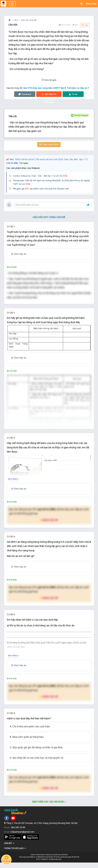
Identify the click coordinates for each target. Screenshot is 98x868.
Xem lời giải (49, 80)
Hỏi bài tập (6, 859)
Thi (49, 94)
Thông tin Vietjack (15, 854)
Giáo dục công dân (29, 20)
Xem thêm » (13, 484)
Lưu (85, 25)
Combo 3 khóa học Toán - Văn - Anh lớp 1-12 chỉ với (40, 176)
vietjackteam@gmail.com (22, 837)
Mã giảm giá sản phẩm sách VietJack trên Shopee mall (41, 189)
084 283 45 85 (18, 833)
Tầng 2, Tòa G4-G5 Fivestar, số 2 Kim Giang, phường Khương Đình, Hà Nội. (42, 829)
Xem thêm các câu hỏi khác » (49, 807)
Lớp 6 (16, 20)
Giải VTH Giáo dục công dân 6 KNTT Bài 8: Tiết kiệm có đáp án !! (56, 88)
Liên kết (9, 849)
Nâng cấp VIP (49, 525)
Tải (73, 94)
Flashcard (25, 94)
